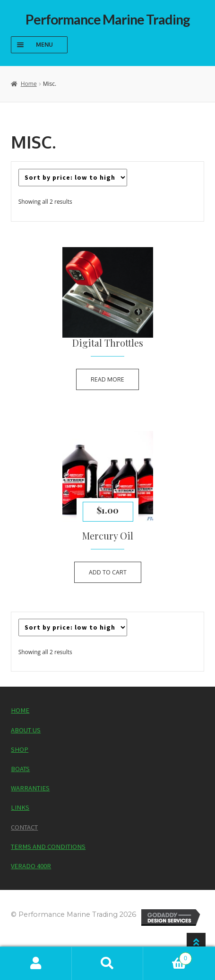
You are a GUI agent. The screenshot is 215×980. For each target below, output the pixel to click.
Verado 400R (31, 866)
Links (20, 807)
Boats (20, 769)
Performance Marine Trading (108, 19)
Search (108, 963)
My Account (36, 963)
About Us (26, 730)
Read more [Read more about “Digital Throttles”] (107, 379)
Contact (24, 827)
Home (29, 84)
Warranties (30, 788)
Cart (168, 956)
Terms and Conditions (48, 847)
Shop (20, 749)
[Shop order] (73, 178)
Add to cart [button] (108, 572)
